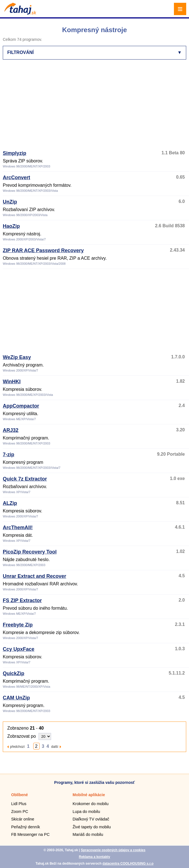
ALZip (10, 503)
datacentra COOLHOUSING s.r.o (128, 864)
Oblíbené (20, 795)
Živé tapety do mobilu (92, 827)
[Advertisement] (96, 107)
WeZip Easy (17, 357)
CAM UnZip (16, 698)
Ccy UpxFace (19, 649)
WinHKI (12, 382)
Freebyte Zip (18, 625)
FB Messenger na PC (30, 834)
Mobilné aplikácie (89, 795)
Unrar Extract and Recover (34, 576)
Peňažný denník (26, 827)
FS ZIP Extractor (22, 600)
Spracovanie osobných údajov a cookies (113, 850)
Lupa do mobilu (86, 812)
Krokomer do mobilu (91, 804)
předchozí (17, 747)
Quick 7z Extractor (25, 479)
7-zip (9, 455)
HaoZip (11, 226)
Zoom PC (20, 812)
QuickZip (14, 673)
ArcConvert (16, 178)
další (55, 747)
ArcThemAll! (18, 528)
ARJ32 (11, 430)
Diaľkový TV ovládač (91, 819)
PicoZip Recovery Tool (30, 552)
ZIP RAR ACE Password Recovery (43, 250)
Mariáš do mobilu (88, 834)
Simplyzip (15, 153)
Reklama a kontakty (94, 857)
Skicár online (23, 819)
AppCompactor (21, 406)
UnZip (10, 202)
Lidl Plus (19, 804)
